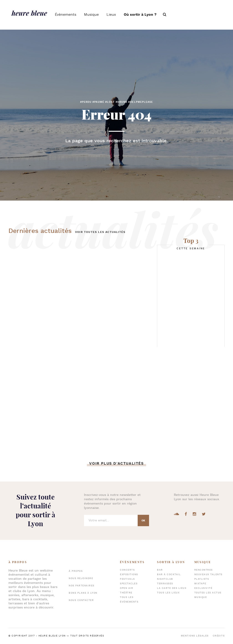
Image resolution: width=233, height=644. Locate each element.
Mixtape (200, 584)
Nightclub (165, 579)
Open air (127, 588)
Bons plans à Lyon (83, 593)
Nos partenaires (82, 586)
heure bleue (29, 13)
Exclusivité (203, 588)
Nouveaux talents (208, 575)
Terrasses (165, 584)
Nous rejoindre (81, 578)
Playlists (202, 579)
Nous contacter (81, 600)
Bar (160, 570)
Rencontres (204, 570)
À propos (76, 571)
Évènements (66, 15)
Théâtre (126, 593)
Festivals (127, 579)
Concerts (127, 570)
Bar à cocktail (169, 575)
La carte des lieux (172, 588)
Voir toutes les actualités (100, 232)
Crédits (219, 636)
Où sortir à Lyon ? (140, 15)
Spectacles (129, 584)
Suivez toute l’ (35, 510)
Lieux (111, 15)
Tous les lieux (168, 593)
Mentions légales (195, 636)
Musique (91, 15)
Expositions (129, 575)
